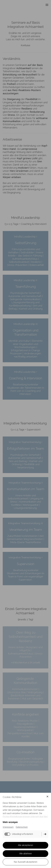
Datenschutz (22, 827)
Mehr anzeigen (10, 822)
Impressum (8, 827)
